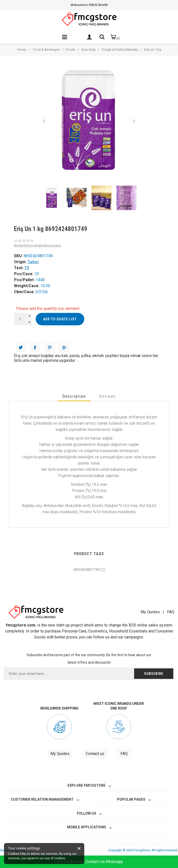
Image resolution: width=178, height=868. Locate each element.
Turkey (33, 262)
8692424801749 (86, 570)
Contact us (95, 754)
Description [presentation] (74, 396)
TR (27, 268)
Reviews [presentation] (108, 396)
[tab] (74, 396)
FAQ (171, 612)
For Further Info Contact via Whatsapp (89, 862)
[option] (52, 198)
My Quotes (150, 612)
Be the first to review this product (38, 245)
